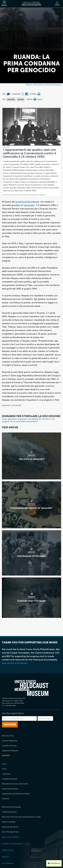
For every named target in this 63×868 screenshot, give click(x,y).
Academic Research (10, 779)
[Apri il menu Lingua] (35, 99)
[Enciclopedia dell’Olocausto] (32, 4)
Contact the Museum (12, 844)
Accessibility (8, 863)
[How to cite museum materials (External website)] (8, 94)
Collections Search (9, 812)
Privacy (5, 857)
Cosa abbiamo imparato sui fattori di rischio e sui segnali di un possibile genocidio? (28, 420)
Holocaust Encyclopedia (11, 807)
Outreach (5, 799)
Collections (6, 774)
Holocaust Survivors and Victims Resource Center (21, 817)
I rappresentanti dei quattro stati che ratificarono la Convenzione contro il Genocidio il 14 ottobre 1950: (30, 153)
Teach (4, 769)
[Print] (39, 94)
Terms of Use (8, 850)
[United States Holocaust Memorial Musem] (32, 688)
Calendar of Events (9, 746)
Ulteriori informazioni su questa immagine (43, 85)
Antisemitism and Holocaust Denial (16, 794)
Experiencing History (10, 827)
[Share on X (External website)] (23, 94)
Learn (4, 764)
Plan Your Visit (8, 736)
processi (21, 99)
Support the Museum (10, 751)
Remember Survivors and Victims (15, 784)
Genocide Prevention (10, 789)
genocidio (11, 99)
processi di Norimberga (27, 202)
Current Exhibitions (10, 741)
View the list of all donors (15, 663)
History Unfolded (9, 822)
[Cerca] (57, 4)
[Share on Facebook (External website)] (27, 94)
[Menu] (4, 4)
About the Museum (11, 837)
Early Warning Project (10, 832)
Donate (6, 756)
